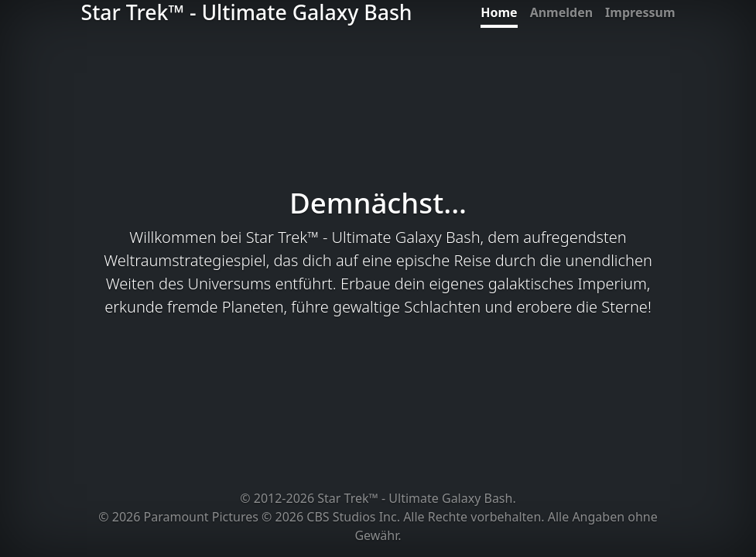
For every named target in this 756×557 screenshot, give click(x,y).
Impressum (640, 12)
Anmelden (561, 12)
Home (499, 12)
